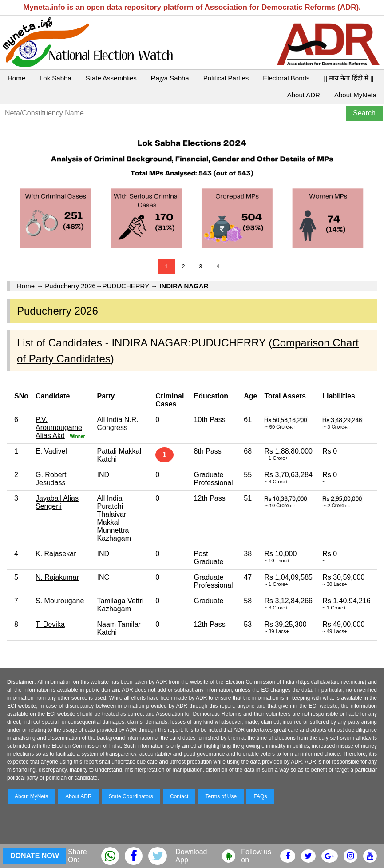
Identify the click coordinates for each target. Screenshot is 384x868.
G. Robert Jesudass (51, 479)
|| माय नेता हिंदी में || (348, 78)
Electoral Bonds (286, 78)
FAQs (260, 796)
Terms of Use (221, 796)
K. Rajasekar (56, 554)
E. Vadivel (51, 451)
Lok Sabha (55, 78)
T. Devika (50, 624)
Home (16, 78)
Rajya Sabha (170, 78)
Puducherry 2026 (70, 286)
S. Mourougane (60, 601)
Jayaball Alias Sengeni (57, 502)
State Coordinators (131, 796)
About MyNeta (355, 95)
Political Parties (226, 78)
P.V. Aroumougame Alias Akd (59, 428)
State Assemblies (111, 78)
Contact (179, 796)
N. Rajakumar (57, 577)
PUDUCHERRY (126, 286)
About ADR (304, 95)
